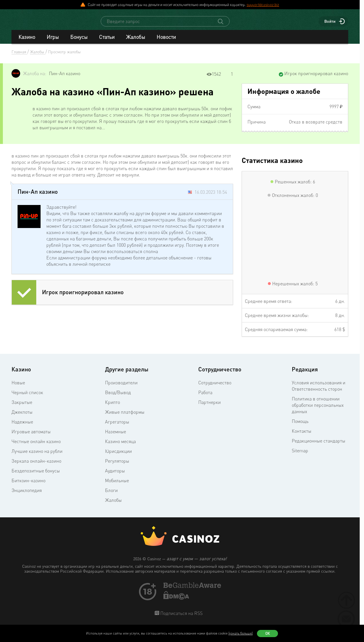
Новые (18, 388)
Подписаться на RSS (181, 618)
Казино (27, 42)
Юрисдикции (118, 456)
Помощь (300, 426)
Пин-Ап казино (65, 79)
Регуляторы (117, 466)
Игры (53, 42)
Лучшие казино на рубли (37, 456)
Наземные (116, 437)
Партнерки (209, 407)
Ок (268, 633)
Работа (205, 398)
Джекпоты (22, 417)
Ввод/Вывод (118, 398)
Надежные (22, 427)
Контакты (302, 436)
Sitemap (300, 456)
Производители (121, 388)
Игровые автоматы (31, 437)
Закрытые (22, 407)
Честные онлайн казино (36, 447)
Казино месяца (120, 447)
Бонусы (79, 42)
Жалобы (136, 42)
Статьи (107, 42)
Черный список (27, 398)
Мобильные (117, 486)
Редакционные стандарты (319, 446)
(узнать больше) (241, 633)
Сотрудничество (215, 388)
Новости (166, 42)
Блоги (111, 495)
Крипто (113, 407)
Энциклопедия (27, 495)
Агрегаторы (117, 427)
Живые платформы (125, 417)
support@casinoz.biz (263, 5)
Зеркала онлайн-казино (36, 466)
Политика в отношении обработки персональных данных (318, 410)
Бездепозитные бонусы (36, 476)
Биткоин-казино (28, 486)
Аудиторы (115, 476)
